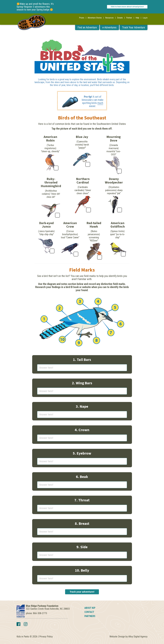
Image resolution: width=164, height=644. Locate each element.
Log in (145, 18)
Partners (90, 616)
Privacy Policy (46, 637)
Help (137, 18)
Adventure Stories (95, 18)
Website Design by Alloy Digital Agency (128, 637)
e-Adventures (109, 27)
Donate (120, 18)
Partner (129, 18)
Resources (109, 18)
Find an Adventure (87, 27)
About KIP (90, 608)
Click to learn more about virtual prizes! (127, 7)
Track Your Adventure (134, 27)
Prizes (82, 18)
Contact (89, 612)
